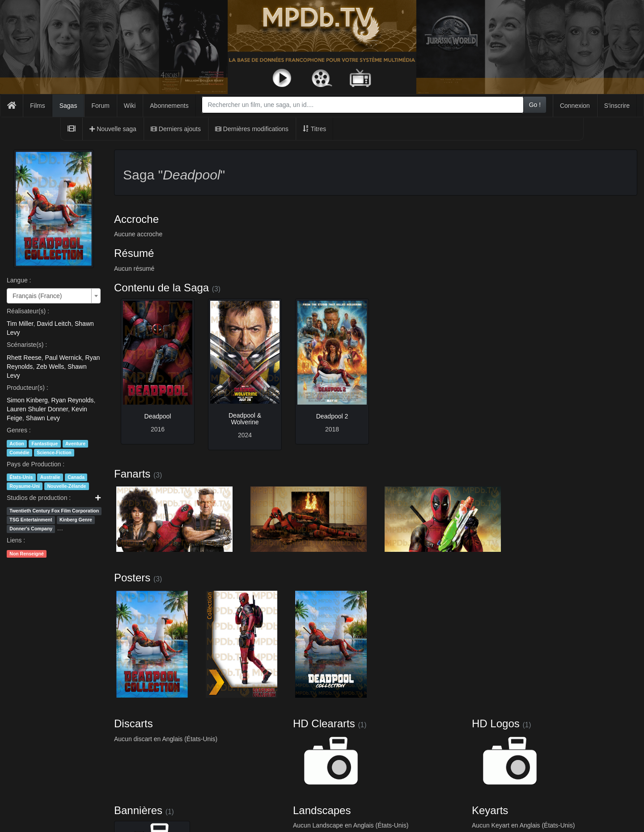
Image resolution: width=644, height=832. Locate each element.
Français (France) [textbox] (37, 296)
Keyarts (490, 810)
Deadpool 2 (332, 416)
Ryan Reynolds (73, 400)
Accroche (136, 219)
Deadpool (158, 416)
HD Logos (496, 723)
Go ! (535, 105)
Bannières (138, 810)
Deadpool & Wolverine (245, 419)
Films (37, 106)
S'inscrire (617, 106)
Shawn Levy (43, 418)
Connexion (575, 106)
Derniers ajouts (176, 129)
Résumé (134, 253)
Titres (314, 129)
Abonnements (169, 106)
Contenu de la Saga (161, 288)
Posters (132, 578)
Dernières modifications (252, 129)
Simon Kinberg (27, 400)
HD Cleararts (324, 723)
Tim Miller (20, 324)
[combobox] (362, 105)
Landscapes (322, 810)
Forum (100, 106)
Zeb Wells (50, 367)
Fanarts (132, 474)
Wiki (130, 106)
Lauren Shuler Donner (37, 409)
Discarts (133, 723)
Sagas (68, 106)
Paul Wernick (64, 358)
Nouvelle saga (113, 129)
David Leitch (54, 324)
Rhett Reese (24, 358)
